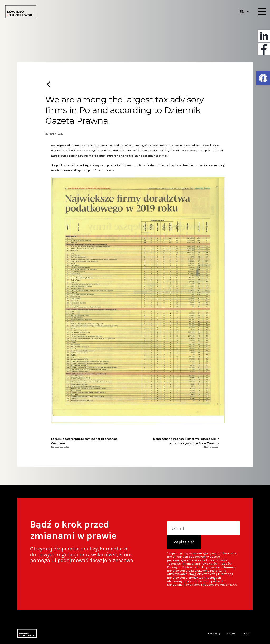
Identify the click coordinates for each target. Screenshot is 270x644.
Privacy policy (213, 633)
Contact (246, 633)
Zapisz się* (184, 542)
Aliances (231, 633)
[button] (263, 78)
